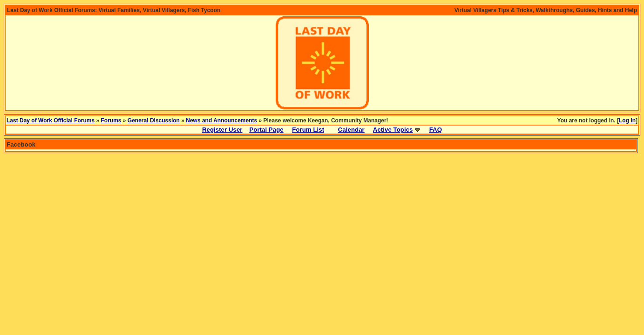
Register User (222, 130)
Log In (627, 121)
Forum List (308, 130)
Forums (111, 121)
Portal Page (266, 130)
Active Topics (393, 130)
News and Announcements (221, 121)
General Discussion (154, 121)
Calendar (351, 130)
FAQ (436, 130)
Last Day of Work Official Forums (51, 121)
